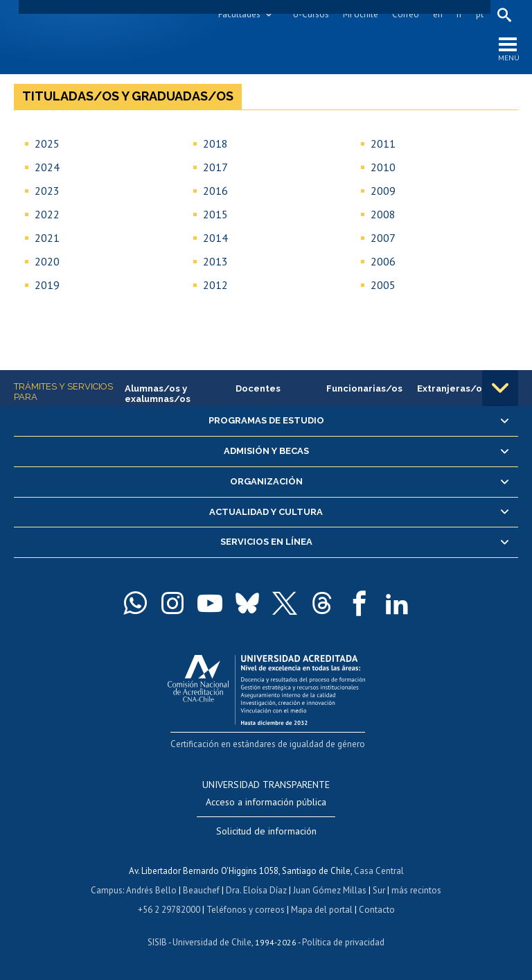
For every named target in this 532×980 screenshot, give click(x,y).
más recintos (416, 890)
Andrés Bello (151, 890)
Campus (107, 890)
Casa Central (379, 871)
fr (459, 14)
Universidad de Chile (212, 942)
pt (480, 14)
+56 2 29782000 (169, 910)
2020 (47, 261)
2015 (215, 214)
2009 (383, 191)
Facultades (239, 14)
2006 (383, 261)
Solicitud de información (266, 831)
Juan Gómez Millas (330, 890)
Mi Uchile (361, 14)
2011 (383, 143)
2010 (383, 167)
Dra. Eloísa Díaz (256, 890)
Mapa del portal (322, 910)
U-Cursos (311, 14)
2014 (215, 238)
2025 (47, 143)
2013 (215, 261)
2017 (215, 167)
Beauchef (201, 890)
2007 (383, 238)
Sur (379, 890)
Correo (406, 14)
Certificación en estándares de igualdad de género (268, 744)
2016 (215, 191)
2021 (47, 238)
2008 (383, 214)
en (438, 14)
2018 (215, 143)
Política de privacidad (343, 942)
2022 (47, 214)
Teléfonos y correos (246, 910)
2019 (47, 285)
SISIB (157, 942)
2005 (383, 285)
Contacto (377, 910)
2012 (215, 285)
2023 (47, 191)
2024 (47, 167)
